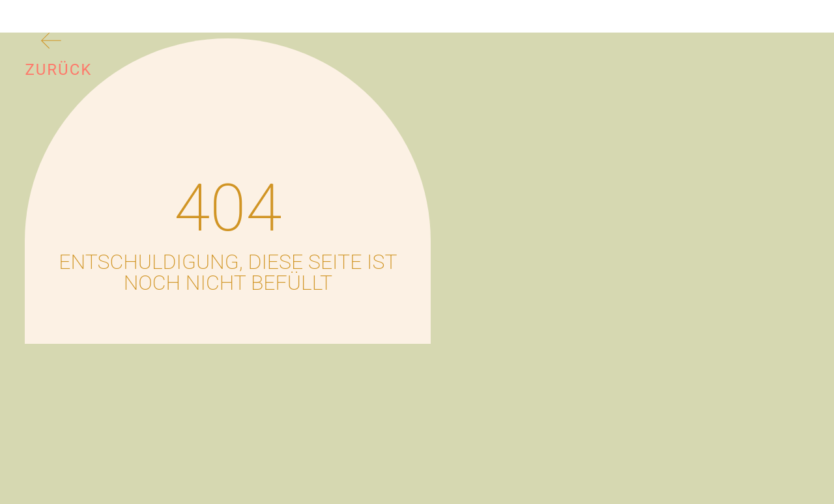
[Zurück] (51, 43)
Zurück (58, 70)
